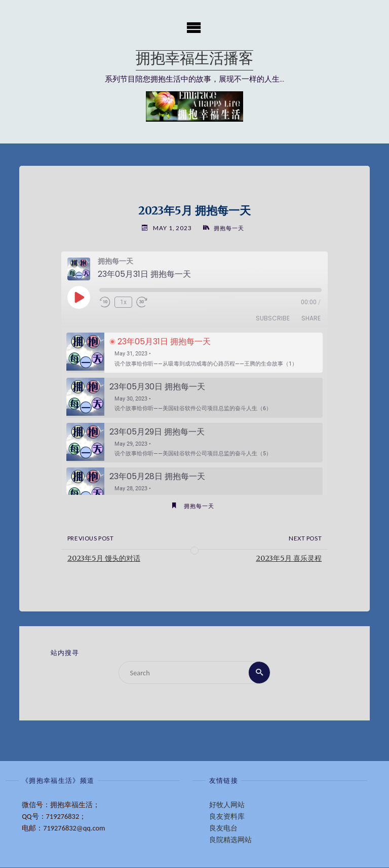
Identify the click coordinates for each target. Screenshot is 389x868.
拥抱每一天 (229, 228)
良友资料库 (227, 816)
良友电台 (223, 828)
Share (311, 319)
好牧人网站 (227, 805)
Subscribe (273, 319)
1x (123, 302)
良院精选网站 (230, 840)
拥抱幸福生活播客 (194, 60)
